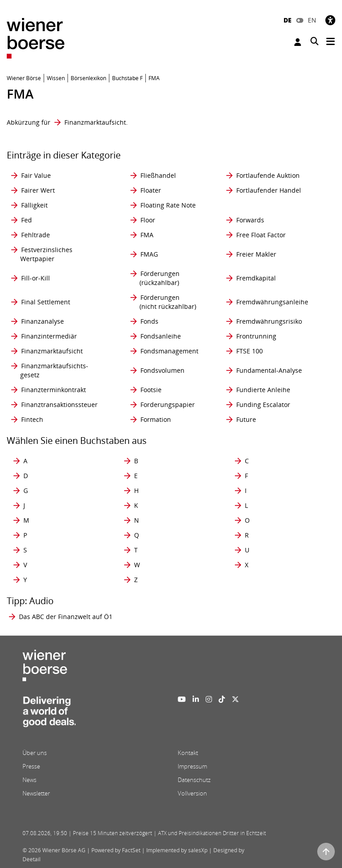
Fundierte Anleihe (263, 390)
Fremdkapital (256, 278)
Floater (151, 190)
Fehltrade (36, 235)
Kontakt (188, 753)
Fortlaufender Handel (269, 190)
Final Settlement (46, 302)
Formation (156, 419)
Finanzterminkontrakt (54, 390)
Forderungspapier (168, 405)
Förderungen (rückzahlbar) (160, 278)
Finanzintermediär (49, 336)
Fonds (149, 321)
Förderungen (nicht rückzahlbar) (168, 302)
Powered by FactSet (116, 850)
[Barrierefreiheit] (330, 20)
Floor (148, 220)
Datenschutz (194, 780)
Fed (27, 220)
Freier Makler (256, 254)
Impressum (192, 766)
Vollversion (192, 793)
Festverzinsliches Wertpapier (46, 254)
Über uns (35, 753)
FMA (147, 235)
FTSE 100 (250, 351)
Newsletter (36, 793)
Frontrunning (256, 336)
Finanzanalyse (43, 321)
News (29, 780)
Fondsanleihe (161, 336)
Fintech (32, 419)
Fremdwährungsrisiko (269, 321)
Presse (31, 766)
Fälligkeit (34, 205)
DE (288, 20)
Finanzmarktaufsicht (95, 122)
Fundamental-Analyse (269, 370)
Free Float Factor (261, 235)
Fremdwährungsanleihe (272, 302)
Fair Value (36, 175)
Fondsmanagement (169, 351)
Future (246, 419)
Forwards (250, 220)
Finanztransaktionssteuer (59, 405)
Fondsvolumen (162, 370)
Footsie (151, 390)
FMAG (149, 254)
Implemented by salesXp (177, 850)
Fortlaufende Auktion (268, 175)
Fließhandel (158, 175)
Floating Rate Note (168, 205)
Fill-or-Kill (36, 278)
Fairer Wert (38, 190)
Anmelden (298, 42)
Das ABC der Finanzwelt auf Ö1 (66, 617)
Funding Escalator (263, 405)
